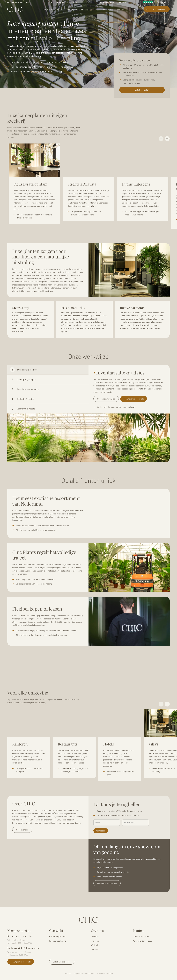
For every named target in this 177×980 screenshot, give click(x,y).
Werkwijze (108, 9)
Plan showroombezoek (107, 895)
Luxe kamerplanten (141, 936)
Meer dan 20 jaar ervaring (20, 2)
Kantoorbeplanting (75, 9)
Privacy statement (105, 973)
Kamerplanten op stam (143, 941)
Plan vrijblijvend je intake (134, 411)
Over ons (120, 9)
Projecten (95, 9)
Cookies (68, 973)
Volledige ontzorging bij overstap (67, 2)
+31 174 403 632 (25, 936)
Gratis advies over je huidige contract (112, 2)
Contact (134, 9)
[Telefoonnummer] (136, 835)
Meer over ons (22, 842)
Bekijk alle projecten (62, 962)
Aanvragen (101, 843)
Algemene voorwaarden (84, 973)
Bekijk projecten (142, 90)
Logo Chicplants (15, 9)
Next (167, 151)
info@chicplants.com (30, 948)
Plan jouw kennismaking (157, 9)
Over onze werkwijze (106, 411)
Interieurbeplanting (52, 9)
